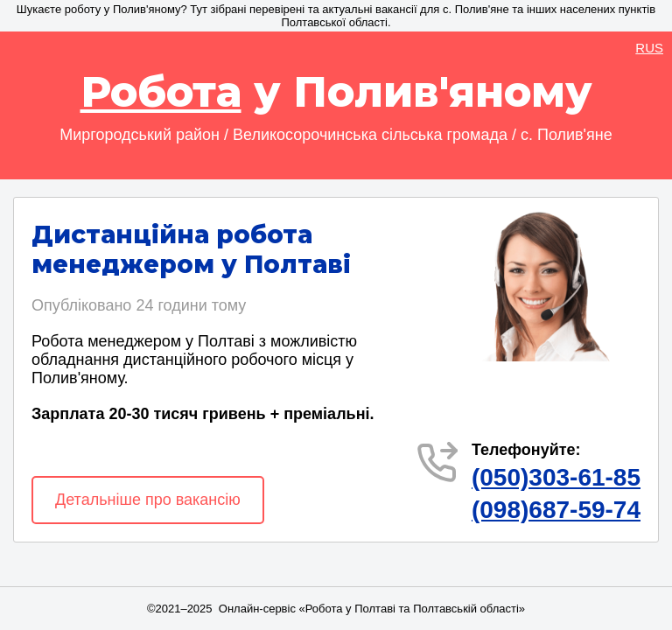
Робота (161, 92)
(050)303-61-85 (556, 477)
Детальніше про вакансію (148, 500)
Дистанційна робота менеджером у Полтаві (191, 249)
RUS (649, 48)
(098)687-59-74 (556, 510)
